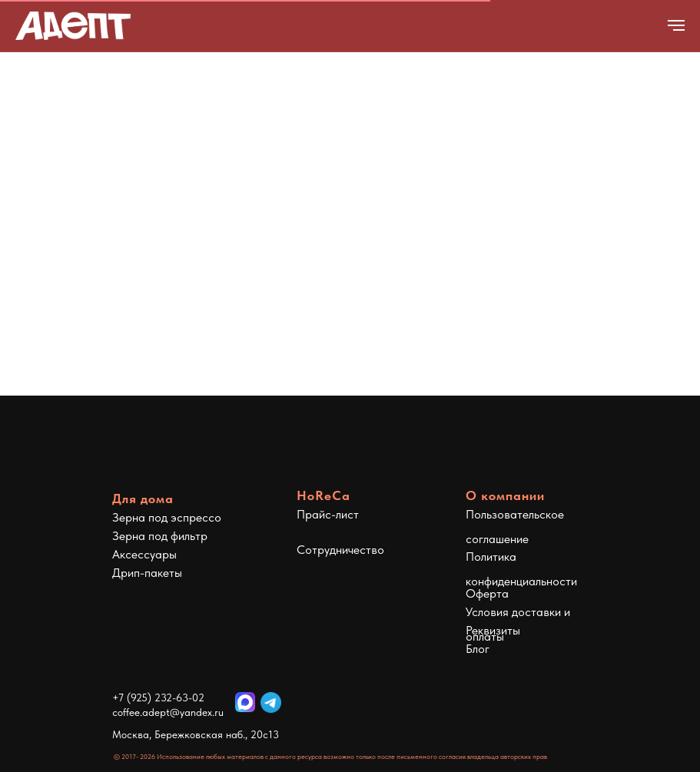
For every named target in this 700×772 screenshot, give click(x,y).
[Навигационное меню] (676, 25)
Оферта (487, 593)
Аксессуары (144, 554)
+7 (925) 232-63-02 (158, 697)
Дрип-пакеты (147, 573)
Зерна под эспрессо (167, 517)
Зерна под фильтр (160, 536)
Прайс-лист (328, 514)
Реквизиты (493, 630)
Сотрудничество (340, 550)
